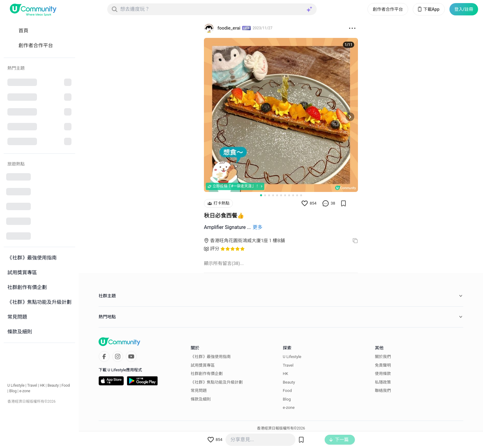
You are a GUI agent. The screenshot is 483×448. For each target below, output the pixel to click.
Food (66, 385)
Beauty (53, 385)
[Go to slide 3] (269, 195)
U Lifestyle (16, 385)
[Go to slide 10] (297, 195)
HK (42, 385)
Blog (13, 391)
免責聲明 (383, 365)
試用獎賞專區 (203, 365)
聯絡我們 (383, 391)
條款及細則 (201, 399)
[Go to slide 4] (273, 195)
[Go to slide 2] (265, 195)
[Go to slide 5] (277, 195)
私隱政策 (383, 382)
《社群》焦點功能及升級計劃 (217, 382)
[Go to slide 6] (281, 195)
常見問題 (199, 391)
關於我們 (383, 357)
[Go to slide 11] (301, 195)
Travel (32, 385)
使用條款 (383, 374)
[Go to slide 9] (293, 195)
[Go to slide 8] (289, 195)
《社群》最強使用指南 (211, 357)
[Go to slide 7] (285, 195)
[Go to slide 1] (261, 195)
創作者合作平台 (388, 9)
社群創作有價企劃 (207, 374)
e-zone (25, 391)
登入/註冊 (464, 9)
